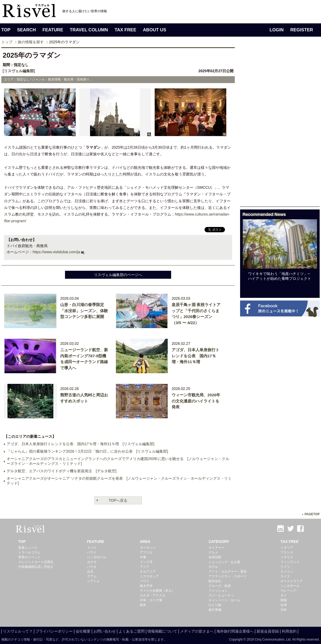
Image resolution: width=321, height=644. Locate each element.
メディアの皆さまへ (197, 631)
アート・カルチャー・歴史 (228, 572)
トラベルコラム (29, 552)
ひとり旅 (215, 605)
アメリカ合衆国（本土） (157, 591)
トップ (7, 42)
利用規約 (289, 631)
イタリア (287, 548)
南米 (143, 605)
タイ (284, 595)
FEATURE (53, 30)
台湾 (284, 605)
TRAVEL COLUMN (89, 30)
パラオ (92, 567)
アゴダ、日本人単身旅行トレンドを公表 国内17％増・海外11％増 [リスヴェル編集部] (81, 444)
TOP (6, 30)
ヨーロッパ (148, 548)
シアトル (93, 581)
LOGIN (277, 30)
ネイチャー (216, 548)
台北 (90, 572)
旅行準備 (215, 610)
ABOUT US (155, 30)
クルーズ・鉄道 (220, 586)
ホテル (213, 567)
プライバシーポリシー (54, 631)
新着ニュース (28, 548)
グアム (92, 576)
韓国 (284, 600)
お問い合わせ (105, 631)
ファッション (218, 591)
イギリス (287, 557)
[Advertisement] (280, 127)
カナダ (92, 562)
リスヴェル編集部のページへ (118, 275)
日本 (284, 610)
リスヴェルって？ (18, 631)
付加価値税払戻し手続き (36, 567)
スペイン (287, 572)
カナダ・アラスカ (153, 595)
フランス (287, 552)
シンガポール (97, 557)
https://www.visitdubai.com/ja (56, 252)
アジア (145, 567)
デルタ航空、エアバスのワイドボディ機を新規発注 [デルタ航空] (62, 471)
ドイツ (285, 567)
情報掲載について (162, 631)
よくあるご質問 (132, 631)
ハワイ (92, 552)
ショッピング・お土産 (224, 562)
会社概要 (83, 631)
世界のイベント (29, 557)
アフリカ (146, 552)
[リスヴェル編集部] (19, 71)
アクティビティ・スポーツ (228, 576)
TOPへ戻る (118, 500)
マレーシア (288, 591)
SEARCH (26, 30)
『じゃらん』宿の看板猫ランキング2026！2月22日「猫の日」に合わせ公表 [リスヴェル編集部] (87, 451)
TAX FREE (125, 30)
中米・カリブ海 (151, 600)
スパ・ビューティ (221, 595)
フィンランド (290, 562)
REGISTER (302, 30)
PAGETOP (312, 514)
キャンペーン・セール (224, 600)
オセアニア (148, 572)
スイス (285, 576)
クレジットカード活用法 (36, 562)
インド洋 (146, 562)
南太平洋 (146, 586)
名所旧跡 (215, 557)
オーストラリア (292, 581)
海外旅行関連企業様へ (235, 631)
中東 (143, 557)
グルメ (213, 552)
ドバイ (92, 548)
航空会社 (215, 581)
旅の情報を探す (31, 42)
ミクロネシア (149, 576)
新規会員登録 (268, 631)
